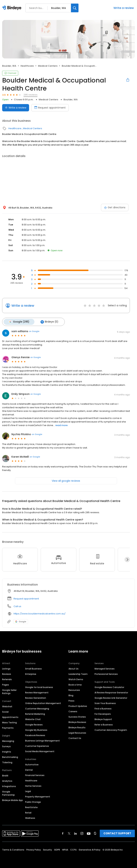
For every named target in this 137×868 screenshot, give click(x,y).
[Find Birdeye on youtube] (89, 833)
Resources (74, 690)
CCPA (73, 849)
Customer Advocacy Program (111, 729)
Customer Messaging (37, 708)
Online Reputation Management (43, 703)
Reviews (7, 673)
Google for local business (39, 687)
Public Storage (33, 801)
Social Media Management (40, 751)
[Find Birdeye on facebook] (63, 833)
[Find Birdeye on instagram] (82, 833)
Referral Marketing (35, 713)
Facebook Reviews (35, 735)
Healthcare (27, 66)
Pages (6, 684)
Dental (29, 769)
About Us (73, 668)
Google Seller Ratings (9, 691)
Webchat (7, 706)
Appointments (10, 717)
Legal (28, 791)
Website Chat (33, 719)
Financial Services (35, 775)
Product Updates (78, 706)
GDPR (57, 849)
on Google (34, 331)
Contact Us (75, 738)
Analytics (7, 780)
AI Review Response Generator (111, 692)
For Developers (103, 713)
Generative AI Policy (90, 849)
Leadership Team (78, 673)
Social (5, 711)
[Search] (75, 8)
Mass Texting (9, 722)
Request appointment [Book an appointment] (50, 108)
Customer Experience (37, 745)
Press (71, 700)
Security (47, 849)
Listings (6, 668)
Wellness (30, 817)
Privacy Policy (34, 849)
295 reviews (31, 95)
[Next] (127, 559)
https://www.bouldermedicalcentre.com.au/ (40, 613)
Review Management (37, 692)
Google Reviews (34, 724)
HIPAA (65, 849)
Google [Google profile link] (21, 621)
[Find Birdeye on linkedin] (75, 833)
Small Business (33, 668)
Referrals (7, 679)
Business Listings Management (42, 740)
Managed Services (105, 668)
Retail (28, 812)
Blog (71, 695)
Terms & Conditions (13, 849)
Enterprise (31, 673)
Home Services (33, 785)
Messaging (8, 740)
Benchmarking (10, 757)
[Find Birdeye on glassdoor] (95, 833)
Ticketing (7, 762)
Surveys (6, 746)
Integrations (9, 786)
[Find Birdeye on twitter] (69, 833)
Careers (73, 711)
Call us (17, 606)
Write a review (124, 8)
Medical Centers (48, 66)
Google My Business (36, 729)
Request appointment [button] (26, 598)
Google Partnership (8, 793)
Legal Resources (77, 732)
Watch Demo (76, 679)
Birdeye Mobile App (12, 800)
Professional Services (106, 673)
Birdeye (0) (48, 321)
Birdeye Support (103, 719)
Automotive (32, 764)
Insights (7, 751)
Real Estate (31, 807)
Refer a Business (104, 724)
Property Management (38, 796)
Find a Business (103, 708)
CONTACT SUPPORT (117, 833)
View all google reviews (66, 480)
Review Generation (36, 697)
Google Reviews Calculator (109, 687)
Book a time (75, 684)
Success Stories (77, 716)
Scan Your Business (105, 703)
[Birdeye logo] (12, 8)
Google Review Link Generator (111, 697)
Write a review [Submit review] (16, 108)
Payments (8, 727)
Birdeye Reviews (77, 722)
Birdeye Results (77, 727)
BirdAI (5, 775)
